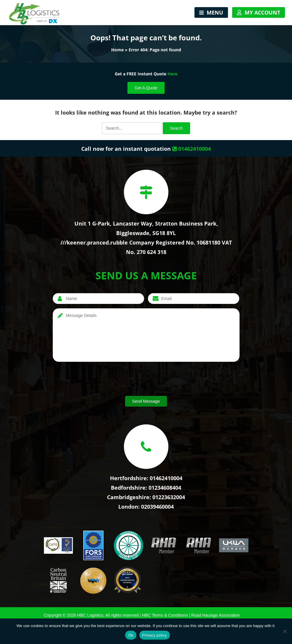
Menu (215, 12)
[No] (285, 631)
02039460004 (157, 507)
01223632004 (169, 497)
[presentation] (98, 380)
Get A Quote (146, 88)
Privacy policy (155, 635)
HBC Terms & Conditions (165, 615)
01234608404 (165, 488)
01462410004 (192, 149)
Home (117, 50)
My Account (262, 12)
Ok (131, 635)
